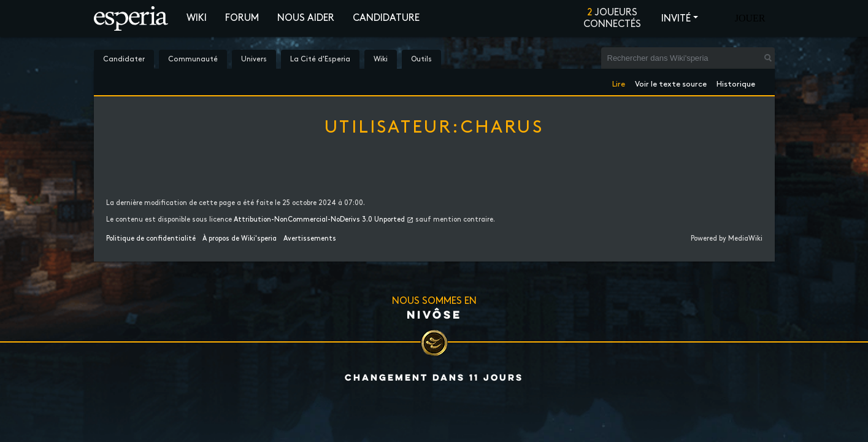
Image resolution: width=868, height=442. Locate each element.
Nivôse (434, 314)
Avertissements (310, 239)
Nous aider (306, 18)
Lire (619, 82)
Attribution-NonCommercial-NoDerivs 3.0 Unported (319, 220)
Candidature (386, 18)
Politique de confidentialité (151, 239)
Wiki (197, 18)
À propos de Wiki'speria (240, 239)
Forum (242, 18)
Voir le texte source (671, 82)
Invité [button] (676, 19)
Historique (736, 82)
